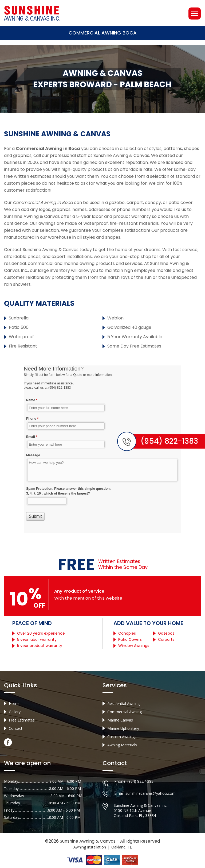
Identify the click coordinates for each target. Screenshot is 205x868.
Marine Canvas (120, 720)
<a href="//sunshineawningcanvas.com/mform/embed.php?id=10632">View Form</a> (102, 449)
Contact (16, 728)
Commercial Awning (125, 712)
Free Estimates (22, 720)
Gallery (15, 712)
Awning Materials (122, 745)
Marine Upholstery (123, 728)
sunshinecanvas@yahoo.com (151, 793)
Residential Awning (123, 703)
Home (14, 703)
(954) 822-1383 (140, 781)
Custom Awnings (122, 737)
